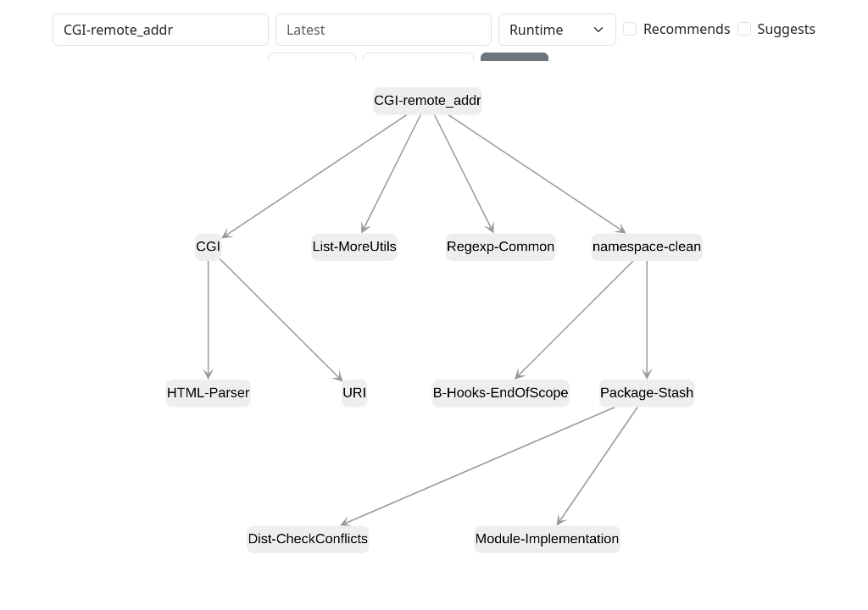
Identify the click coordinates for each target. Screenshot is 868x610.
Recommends (687, 29)
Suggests (787, 29)
